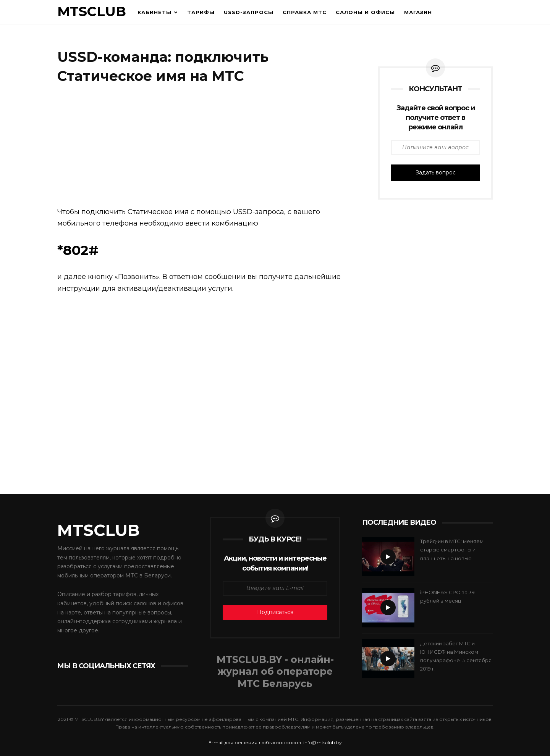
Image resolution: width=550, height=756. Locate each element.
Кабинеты (154, 12)
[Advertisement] (210, 147)
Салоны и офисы (365, 12)
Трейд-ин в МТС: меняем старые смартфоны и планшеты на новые (452, 550)
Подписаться (275, 612)
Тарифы (201, 12)
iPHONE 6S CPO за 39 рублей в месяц (447, 596)
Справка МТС (305, 12)
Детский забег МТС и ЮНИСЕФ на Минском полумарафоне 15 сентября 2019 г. (456, 656)
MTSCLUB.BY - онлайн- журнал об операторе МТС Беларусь (275, 672)
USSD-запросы (249, 12)
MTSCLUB (92, 11)
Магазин (418, 12)
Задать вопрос (436, 172)
